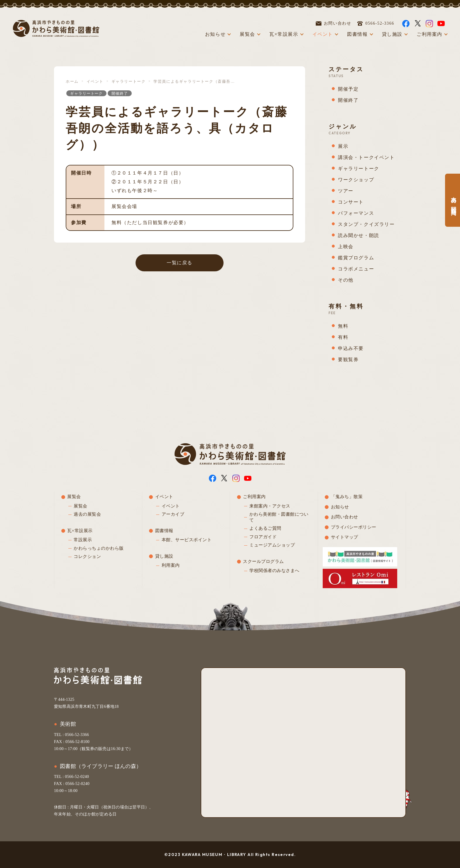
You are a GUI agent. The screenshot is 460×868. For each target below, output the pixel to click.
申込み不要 (351, 348)
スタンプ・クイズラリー (366, 224)
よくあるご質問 (265, 528)
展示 (343, 146)
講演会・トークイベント (366, 157)
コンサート (351, 202)
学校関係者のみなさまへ (274, 571)
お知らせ (215, 34)
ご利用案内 (429, 34)
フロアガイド (263, 537)
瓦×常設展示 (284, 34)
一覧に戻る (180, 263)
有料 (343, 337)
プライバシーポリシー (354, 527)
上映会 (346, 247)
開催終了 (120, 93)
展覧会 (247, 34)
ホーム (72, 81)
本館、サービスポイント (187, 540)
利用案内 (171, 565)
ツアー (346, 191)
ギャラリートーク (129, 81)
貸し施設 (392, 34)
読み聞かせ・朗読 (359, 235)
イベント (323, 34)
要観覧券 (348, 359)
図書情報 (357, 34)
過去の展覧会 (87, 514)
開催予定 (348, 89)
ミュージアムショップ (272, 545)
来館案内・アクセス (270, 506)
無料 (343, 326)
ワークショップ (356, 180)
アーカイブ (173, 514)
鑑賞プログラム (356, 258)
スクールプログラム (263, 561)
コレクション (87, 556)
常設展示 (83, 540)
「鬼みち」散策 (347, 497)
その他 (346, 280)
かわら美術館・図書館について (279, 517)
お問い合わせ (334, 23)
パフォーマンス (356, 213)
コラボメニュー (356, 269)
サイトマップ (345, 537)
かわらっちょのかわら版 (99, 548)
